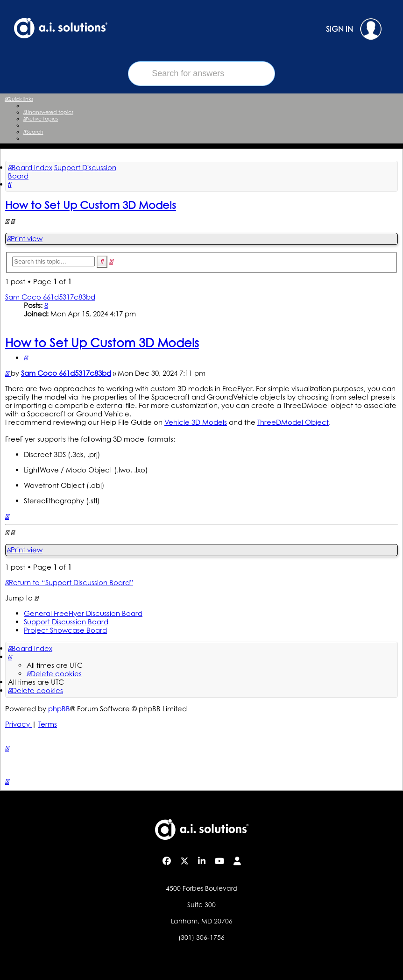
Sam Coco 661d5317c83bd (50, 297)
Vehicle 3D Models (196, 422)
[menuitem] (48, 112)
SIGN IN (354, 29)
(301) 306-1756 (201, 937)
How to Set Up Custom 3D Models (91, 205)
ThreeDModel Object (293, 422)
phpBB (59, 709)
